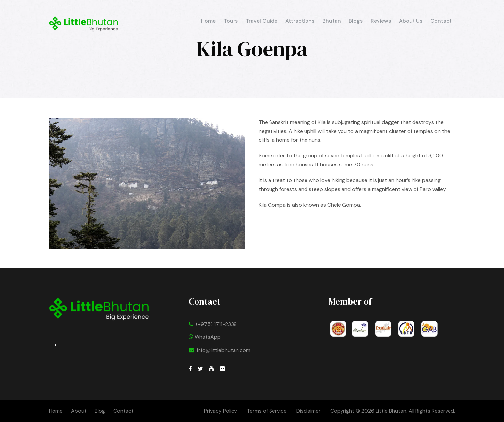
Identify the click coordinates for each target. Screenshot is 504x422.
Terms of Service (267, 411)
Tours (231, 21)
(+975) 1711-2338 (216, 324)
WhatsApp (205, 337)
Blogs (356, 21)
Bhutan (332, 21)
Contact (441, 21)
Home (208, 21)
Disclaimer (309, 411)
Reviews (381, 21)
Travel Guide (262, 21)
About (79, 411)
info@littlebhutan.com (224, 350)
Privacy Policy (221, 411)
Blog (100, 411)
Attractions (300, 21)
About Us (411, 21)
